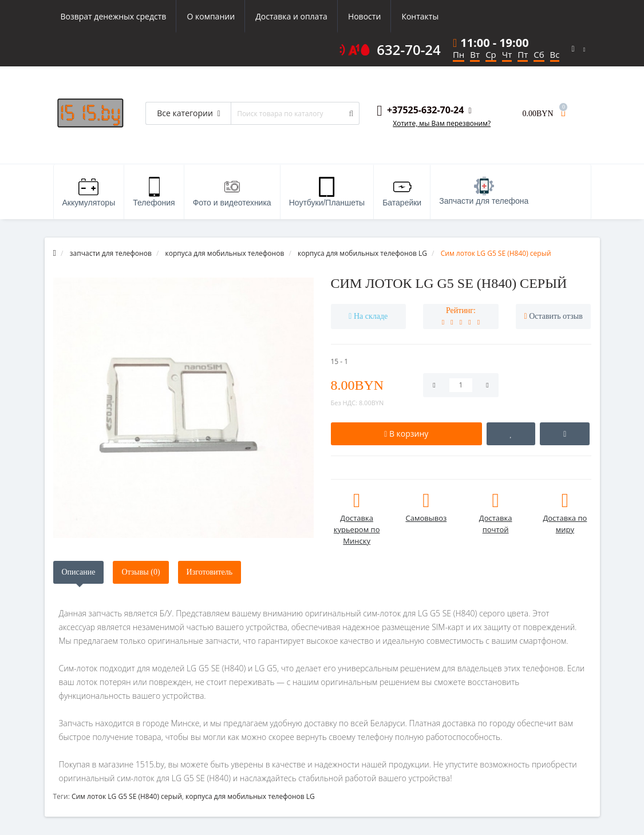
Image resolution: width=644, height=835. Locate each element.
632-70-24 (409, 50)
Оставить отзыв (556, 316)
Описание (79, 572)
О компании (211, 16)
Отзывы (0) (141, 572)
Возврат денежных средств (114, 16)
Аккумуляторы (89, 192)
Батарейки (402, 192)
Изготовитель (210, 572)
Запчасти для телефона (484, 191)
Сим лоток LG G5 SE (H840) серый (127, 796)
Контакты (420, 16)
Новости (364, 16)
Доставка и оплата (291, 16)
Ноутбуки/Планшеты (327, 192)
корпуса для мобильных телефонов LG (250, 796)
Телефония (154, 192)
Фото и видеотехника (232, 192)
